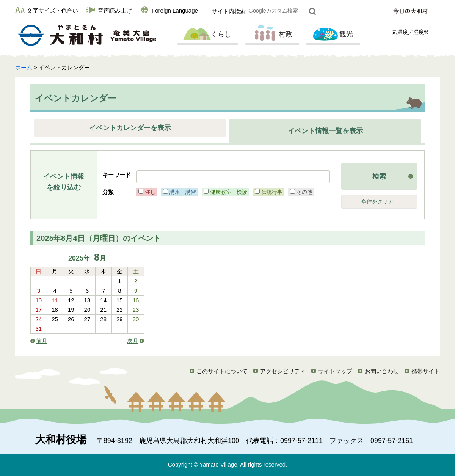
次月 (133, 341)
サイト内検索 (229, 11)
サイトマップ (335, 371)
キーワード (117, 175)
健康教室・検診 (229, 192)
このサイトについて (222, 371)
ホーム (24, 67)
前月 (42, 341)
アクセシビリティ (283, 371)
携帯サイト (426, 371)
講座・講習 (183, 192)
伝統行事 (272, 192)
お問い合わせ (382, 371)
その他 (304, 192)
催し (150, 192)
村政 (271, 35)
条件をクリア (377, 202)
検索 (379, 176)
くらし (207, 35)
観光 (332, 35)
